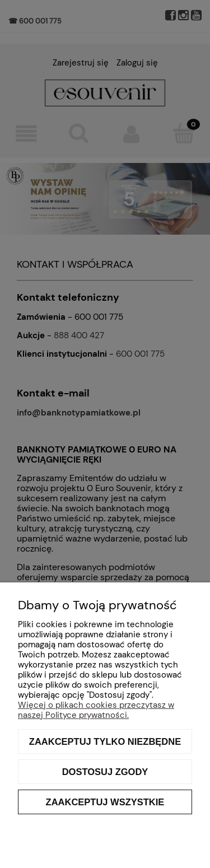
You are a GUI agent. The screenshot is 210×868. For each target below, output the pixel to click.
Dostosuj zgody (105, 772)
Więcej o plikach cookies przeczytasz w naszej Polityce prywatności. (96, 710)
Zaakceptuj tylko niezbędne (105, 741)
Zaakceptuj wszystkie (105, 802)
